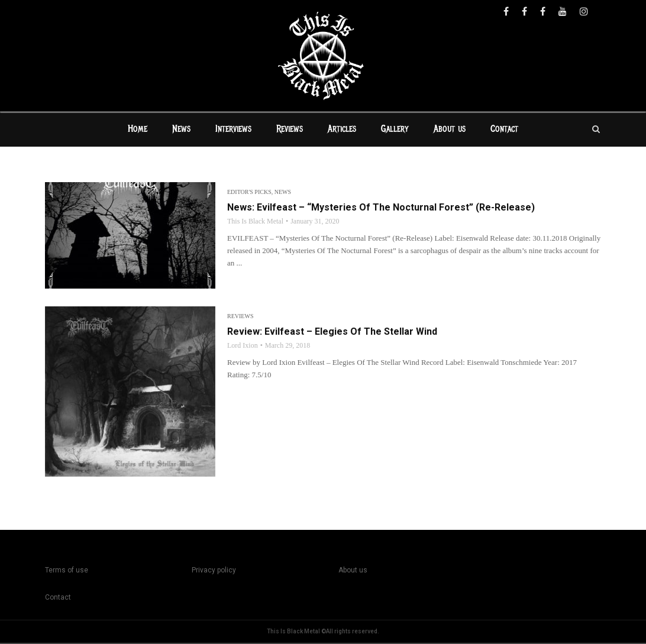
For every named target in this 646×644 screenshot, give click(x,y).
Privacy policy (214, 571)
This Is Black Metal (255, 222)
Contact (504, 130)
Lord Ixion (243, 347)
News (181, 130)
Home (138, 130)
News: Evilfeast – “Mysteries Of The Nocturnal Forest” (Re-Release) (381, 208)
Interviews (233, 130)
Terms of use (67, 571)
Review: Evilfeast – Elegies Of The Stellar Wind (332, 333)
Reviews (290, 130)
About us (450, 130)
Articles (342, 130)
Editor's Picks (249, 193)
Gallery (395, 130)
